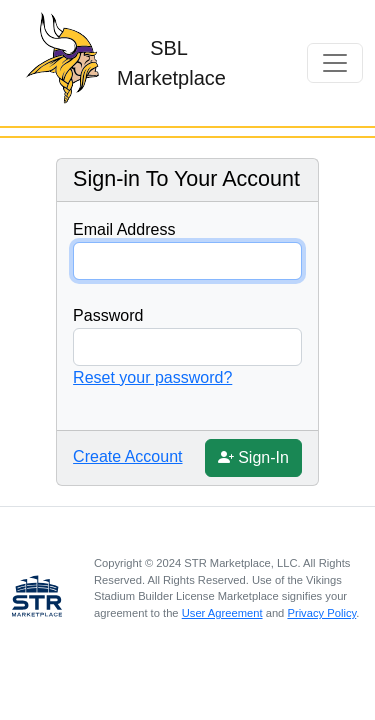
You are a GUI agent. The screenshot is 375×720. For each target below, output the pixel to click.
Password (108, 315)
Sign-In (256, 455)
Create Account (127, 456)
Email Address (124, 229)
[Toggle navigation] (335, 63)
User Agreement (222, 613)
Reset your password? (152, 377)
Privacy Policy (321, 613)
